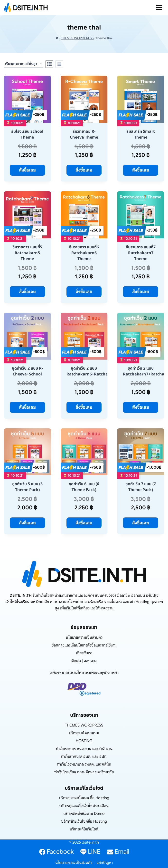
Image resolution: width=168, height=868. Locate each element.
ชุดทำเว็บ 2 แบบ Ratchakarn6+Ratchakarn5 (93, 371)
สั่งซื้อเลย (27, 170)
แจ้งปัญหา (105, 863)
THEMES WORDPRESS (84, 725)
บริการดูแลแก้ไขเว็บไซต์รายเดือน (84, 806)
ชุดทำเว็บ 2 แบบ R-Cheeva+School (27, 371)
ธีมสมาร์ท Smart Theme (141, 134)
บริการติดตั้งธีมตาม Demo (84, 814)
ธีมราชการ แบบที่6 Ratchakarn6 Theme (84, 253)
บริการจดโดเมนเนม (84, 733)
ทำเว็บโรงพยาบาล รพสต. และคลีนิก (84, 764)
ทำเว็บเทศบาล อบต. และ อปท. (84, 757)
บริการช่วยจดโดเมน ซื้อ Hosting (84, 798)
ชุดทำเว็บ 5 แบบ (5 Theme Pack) (27, 487)
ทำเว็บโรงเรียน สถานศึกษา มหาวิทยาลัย (84, 772)
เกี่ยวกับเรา (84, 653)
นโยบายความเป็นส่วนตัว (84, 637)
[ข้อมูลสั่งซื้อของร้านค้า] (24, 64)
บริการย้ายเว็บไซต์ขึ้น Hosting (84, 821)
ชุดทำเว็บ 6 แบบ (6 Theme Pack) (84, 487)
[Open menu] (159, 7)
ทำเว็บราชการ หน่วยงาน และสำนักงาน (84, 749)
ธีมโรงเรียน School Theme (27, 134)
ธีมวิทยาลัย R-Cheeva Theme (84, 134)
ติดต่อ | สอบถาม (84, 661)
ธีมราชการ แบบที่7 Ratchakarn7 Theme (141, 253)
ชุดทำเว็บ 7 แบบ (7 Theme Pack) (141, 487)
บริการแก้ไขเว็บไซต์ (84, 829)
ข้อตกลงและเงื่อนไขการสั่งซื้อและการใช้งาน (84, 645)
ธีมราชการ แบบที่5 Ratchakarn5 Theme (27, 253)
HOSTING (84, 741)
